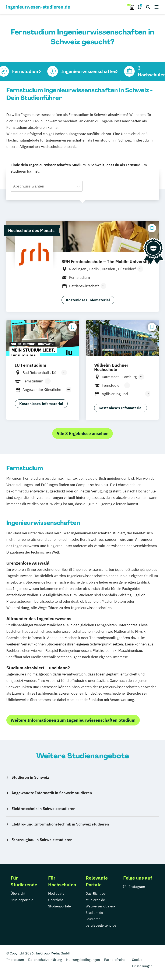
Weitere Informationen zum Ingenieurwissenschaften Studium (73, 720)
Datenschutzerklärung (45, 960)
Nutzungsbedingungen (83, 960)
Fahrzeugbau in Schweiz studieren (42, 840)
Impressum (15, 960)
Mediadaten (57, 893)
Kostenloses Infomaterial (88, 300)
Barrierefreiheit (116, 960)
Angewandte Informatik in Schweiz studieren (52, 793)
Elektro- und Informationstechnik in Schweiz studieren (60, 824)
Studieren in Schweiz (30, 777)
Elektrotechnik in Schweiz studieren (43, 809)
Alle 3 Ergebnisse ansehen (82, 433)
